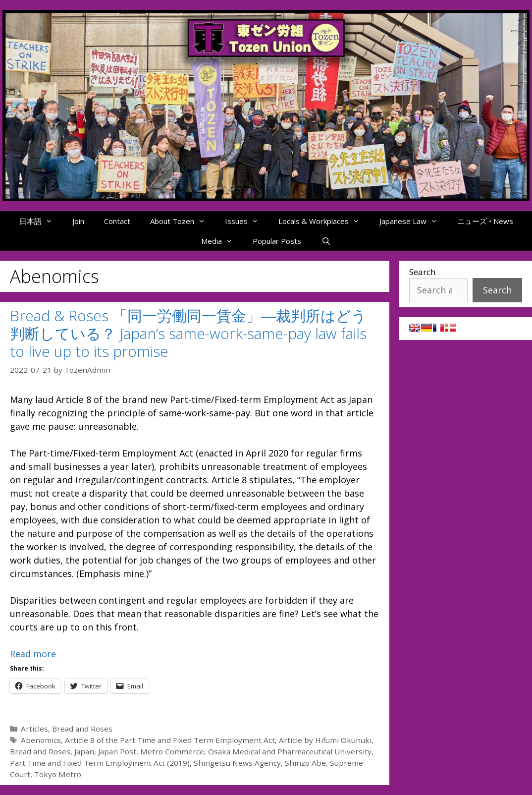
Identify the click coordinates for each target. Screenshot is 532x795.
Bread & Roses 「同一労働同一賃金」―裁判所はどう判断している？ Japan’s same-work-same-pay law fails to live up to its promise (188, 333)
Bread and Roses (82, 729)
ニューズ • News (485, 221)
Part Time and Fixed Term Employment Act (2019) (100, 763)
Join (78, 221)
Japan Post (117, 751)
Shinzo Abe (305, 763)
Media (222, 241)
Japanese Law (413, 221)
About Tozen (183, 221)
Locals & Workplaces (324, 221)
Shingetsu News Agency (237, 763)
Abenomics (41, 740)
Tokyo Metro (58, 774)
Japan (84, 751)
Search (422, 272)
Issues (247, 221)
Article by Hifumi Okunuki (325, 740)
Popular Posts (277, 241)
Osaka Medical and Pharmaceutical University (290, 751)
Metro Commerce (172, 751)
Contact (117, 221)
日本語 (41, 221)
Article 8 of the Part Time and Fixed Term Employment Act (170, 740)
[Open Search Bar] (326, 241)
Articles (34, 729)
